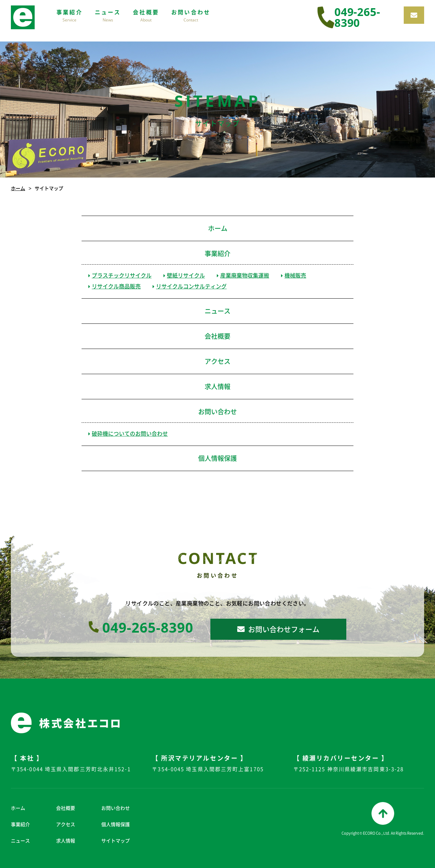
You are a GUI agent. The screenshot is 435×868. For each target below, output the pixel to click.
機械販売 (294, 275)
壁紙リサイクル (184, 275)
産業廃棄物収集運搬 (243, 275)
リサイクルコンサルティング (190, 286)
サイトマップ (116, 840)
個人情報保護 (217, 458)
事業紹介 (217, 253)
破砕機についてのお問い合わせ (128, 433)
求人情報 (217, 386)
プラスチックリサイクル (120, 275)
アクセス (217, 361)
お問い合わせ (217, 412)
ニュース (217, 311)
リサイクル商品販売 (115, 286)
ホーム (18, 188)
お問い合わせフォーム (278, 629)
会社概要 (217, 336)
